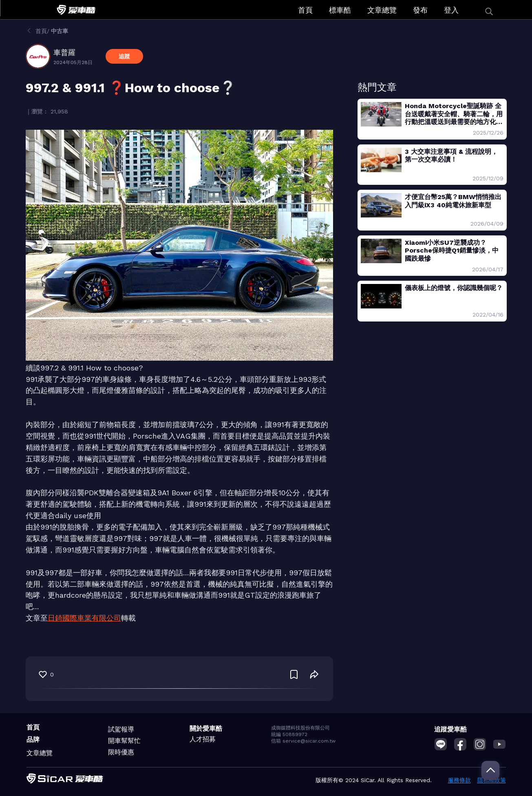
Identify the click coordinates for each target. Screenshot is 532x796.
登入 (451, 10)
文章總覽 (382, 10)
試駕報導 (121, 729)
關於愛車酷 (206, 728)
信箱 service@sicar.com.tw (303, 741)
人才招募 (203, 739)
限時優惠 (121, 752)
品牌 (33, 739)
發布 (420, 10)
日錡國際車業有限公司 (84, 618)
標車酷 (340, 10)
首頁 (305, 10)
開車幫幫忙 (124, 741)
